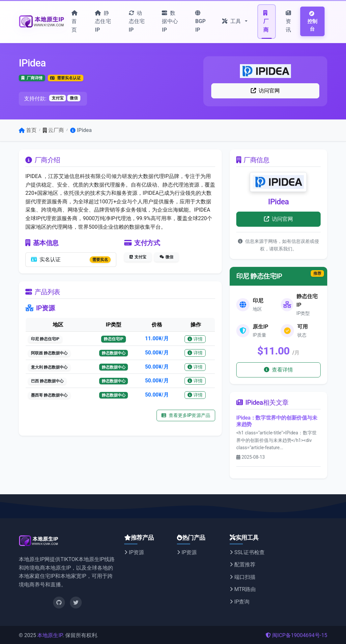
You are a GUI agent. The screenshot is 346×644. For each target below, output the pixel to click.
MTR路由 (243, 589)
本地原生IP (50, 635)
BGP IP (200, 22)
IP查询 (240, 602)
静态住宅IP (103, 21)
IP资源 (134, 552)
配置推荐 (243, 565)
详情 (195, 339)
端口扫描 (243, 577)
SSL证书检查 (247, 552)
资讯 (288, 22)
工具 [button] (232, 21)
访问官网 (265, 91)
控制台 (312, 22)
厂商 (266, 22)
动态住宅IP (137, 21)
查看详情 (279, 370)
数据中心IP (170, 21)
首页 (74, 22)
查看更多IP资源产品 (186, 415)
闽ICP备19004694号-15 (296, 635)
